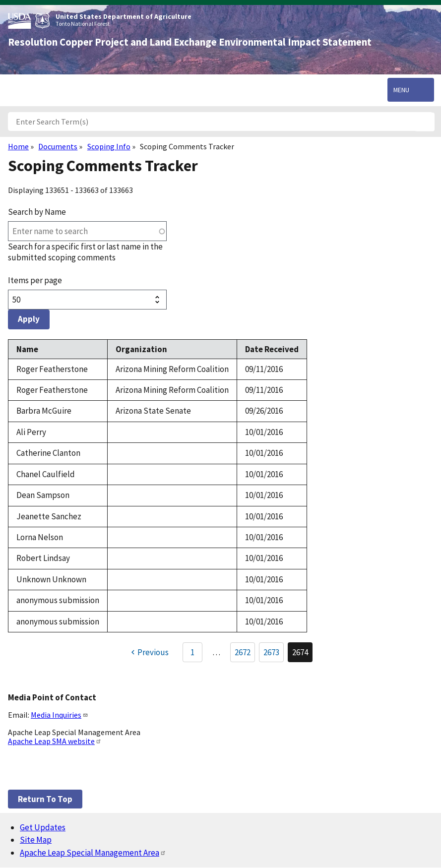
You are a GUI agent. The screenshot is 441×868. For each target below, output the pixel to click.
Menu (401, 90)
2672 (245, 654)
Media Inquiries (60, 715)
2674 (302, 654)
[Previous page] (149, 652)
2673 (274, 654)
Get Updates (43, 827)
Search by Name (37, 212)
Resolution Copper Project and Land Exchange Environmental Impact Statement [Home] (190, 42)
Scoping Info (109, 146)
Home (18, 146)
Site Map (36, 840)
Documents (58, 146)
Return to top (45, 799)
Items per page (35, 280)
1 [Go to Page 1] (192, 652)
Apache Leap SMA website (55, 741)
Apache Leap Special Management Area (93, 853)
